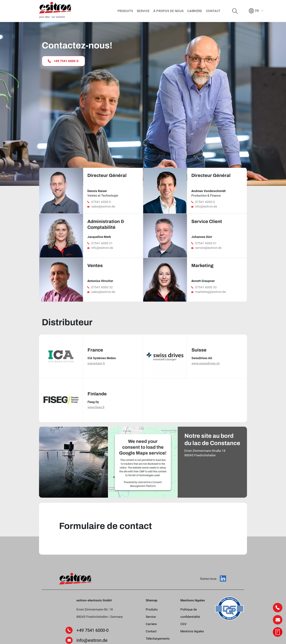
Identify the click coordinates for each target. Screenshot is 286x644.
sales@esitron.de (103, 206)
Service (143, 11)
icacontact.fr (96, 363)
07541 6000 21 (102, 243)
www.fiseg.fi (96, 407)
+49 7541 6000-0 (63, 61)
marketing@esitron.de (210, 292)
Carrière (195, 11)
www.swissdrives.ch (206, 363)
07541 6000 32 (102, 287)
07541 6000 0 (101, 202)
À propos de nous (168, 11)
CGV (183, 624)
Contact (213, 11)
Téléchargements (158, 639)
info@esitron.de (206, 206)
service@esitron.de (208, 248)
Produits (125, 11)
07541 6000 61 (206, 243)
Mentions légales (192, 631)
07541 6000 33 (206, 287)
